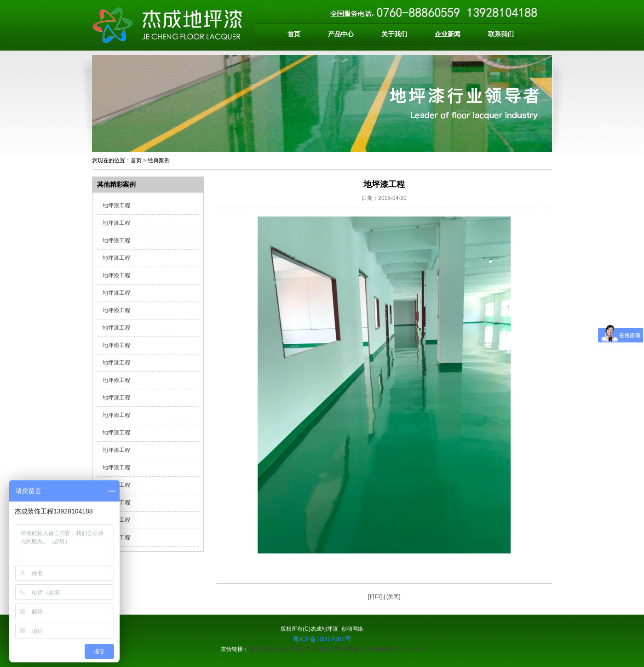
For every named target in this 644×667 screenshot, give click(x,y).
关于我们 (394, 34)
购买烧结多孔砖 (269, 649)
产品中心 (341, 34)
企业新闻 (448, 34)
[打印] (375, 597)
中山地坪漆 (409, 649)
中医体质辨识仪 (310, 649)
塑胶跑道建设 (348, 649)
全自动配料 (380, 649)
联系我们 (501, 34)
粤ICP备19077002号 (322, 639)
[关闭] (394, 597)
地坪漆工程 (116, 205)
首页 (294, 34)
